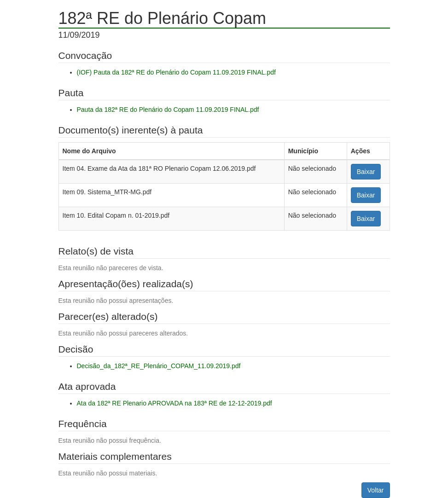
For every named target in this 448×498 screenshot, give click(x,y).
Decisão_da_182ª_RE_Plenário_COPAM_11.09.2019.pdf (159, 366)
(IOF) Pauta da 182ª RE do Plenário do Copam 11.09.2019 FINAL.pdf (176, 72)
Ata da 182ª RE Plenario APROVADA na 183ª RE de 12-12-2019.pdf (175, 403)
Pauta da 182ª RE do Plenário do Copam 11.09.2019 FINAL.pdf (168, 110)
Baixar (366, 172)
